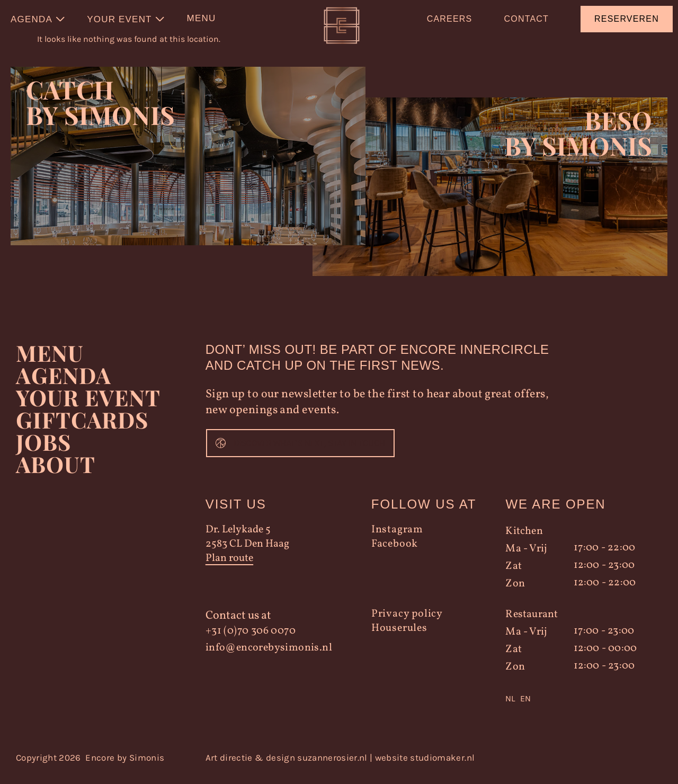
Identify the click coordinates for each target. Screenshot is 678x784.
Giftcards (83, 428)
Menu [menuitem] (202, 18)
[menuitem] (38, 19)
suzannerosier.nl (332, 766)
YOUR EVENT (88, 406)
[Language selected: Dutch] (576, 707)
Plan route (229, 567)
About (55, 473)
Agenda (64, 384)
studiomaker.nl (442, 766)
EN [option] (525, 707)
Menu (50, 361)
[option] (525, 707)
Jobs (43, 450)
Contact (526, 19)
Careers (450, 19)
